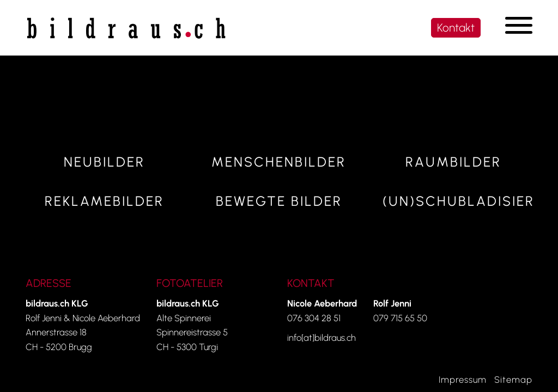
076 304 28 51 (314, 318)
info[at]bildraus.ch (322, 338)
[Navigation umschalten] (519, 25)
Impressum (463, 379)
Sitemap (513, 379)
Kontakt (456, 27)
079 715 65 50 (400, 318)
